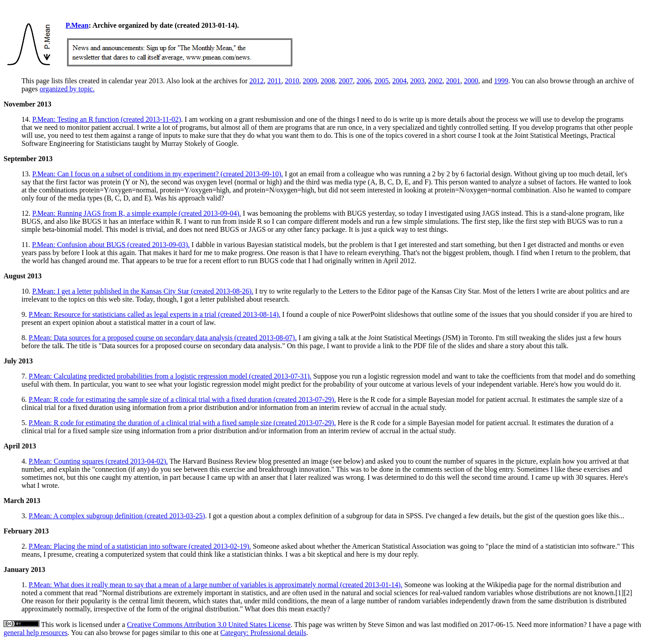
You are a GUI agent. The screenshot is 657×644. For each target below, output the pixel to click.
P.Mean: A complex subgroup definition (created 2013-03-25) (117, 516)
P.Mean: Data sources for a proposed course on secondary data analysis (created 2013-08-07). (163, 338)
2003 (418, 81)
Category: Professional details (263, 633)
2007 (346, 81)
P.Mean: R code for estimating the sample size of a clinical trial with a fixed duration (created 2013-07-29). (182, 399)
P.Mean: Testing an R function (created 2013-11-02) (107, 119)
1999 (501, 81)
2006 (364, 81)
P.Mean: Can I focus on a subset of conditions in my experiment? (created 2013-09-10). (158, 174)
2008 (328, 81)
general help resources (36, 633)
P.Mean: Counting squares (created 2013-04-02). (98, 461)
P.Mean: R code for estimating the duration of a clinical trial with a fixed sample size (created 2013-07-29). (182, 423)
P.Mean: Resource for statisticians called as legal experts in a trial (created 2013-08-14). (154, 314)
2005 (382, 81)
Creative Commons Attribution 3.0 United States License (209, 625)
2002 (435, 81)
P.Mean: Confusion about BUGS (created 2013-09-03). (111, 245)
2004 (400, 81)
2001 (453, 81)
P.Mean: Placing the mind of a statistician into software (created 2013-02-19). (140, 546)
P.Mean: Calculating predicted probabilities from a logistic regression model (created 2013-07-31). (170, 376)
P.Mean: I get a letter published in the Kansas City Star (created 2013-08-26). (143, 291)
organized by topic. (67, 89)
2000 (471, 81)
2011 (274, 81)
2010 (292, 81)
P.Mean (77, 25)
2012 (256, 81)
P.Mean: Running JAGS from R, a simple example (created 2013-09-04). (137, 213)
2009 (310, 81)
